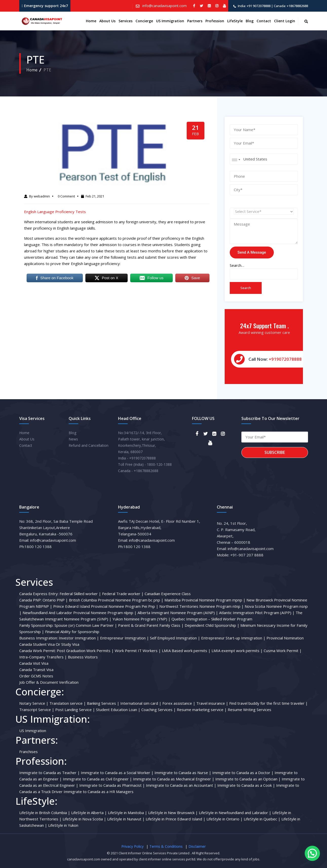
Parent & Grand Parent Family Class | (151, 625)
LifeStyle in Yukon (63, 825)
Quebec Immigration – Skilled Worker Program (212, 619)
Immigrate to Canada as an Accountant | (181, 785)
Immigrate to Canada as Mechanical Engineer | (174, 779)
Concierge (144, 21)
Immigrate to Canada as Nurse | (183, 773)
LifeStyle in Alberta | (89, 813)
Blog (250, 21)
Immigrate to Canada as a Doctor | (243, 773)
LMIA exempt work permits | (237, 651)
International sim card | (141, 703)
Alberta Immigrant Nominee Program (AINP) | (178, 613)
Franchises (28, 752)
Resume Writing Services (249, 710)
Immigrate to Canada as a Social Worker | (117, 773)
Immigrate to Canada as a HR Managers (99, 792)
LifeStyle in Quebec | (262, 819)
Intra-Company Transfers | (43, 657)
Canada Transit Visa (36, 670)
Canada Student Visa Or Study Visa (49, 644)
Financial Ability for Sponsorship (72, 632)
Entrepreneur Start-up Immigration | (233, 638)
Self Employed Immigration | (175, 638)
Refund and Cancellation (89, 445)
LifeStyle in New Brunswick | (173, 813)
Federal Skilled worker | (80, 594)
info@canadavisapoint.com (164, 6)
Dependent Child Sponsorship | (212, 625)
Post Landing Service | (75, 710)
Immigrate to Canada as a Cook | (246, 785)
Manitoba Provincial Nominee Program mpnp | (205, 600)
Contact (264, 21)
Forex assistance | (179, 703)
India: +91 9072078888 (254, 6)
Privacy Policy (132, 846)
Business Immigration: (39, 638)
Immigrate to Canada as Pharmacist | (112, 785)
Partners (195, 21)
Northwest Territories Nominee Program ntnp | (201, 606)
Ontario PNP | (55, 600)
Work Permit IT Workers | (138, 651)
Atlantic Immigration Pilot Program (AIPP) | (257, 613)
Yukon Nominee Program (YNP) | (141, 619)
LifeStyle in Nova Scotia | (84, 819)
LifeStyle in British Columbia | (45, 813)
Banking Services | (103, 703)
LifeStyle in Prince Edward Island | (176, 819)
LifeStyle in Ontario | (225, 819)
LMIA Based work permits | (186, 651)
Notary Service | (34, 703)
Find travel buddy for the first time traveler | (268, 703)
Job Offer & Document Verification (49, 682)
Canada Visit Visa (34, 663)
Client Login (285, 21)
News (73, 439)
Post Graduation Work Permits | (85, 651)
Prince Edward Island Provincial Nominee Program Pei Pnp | (106, 606)
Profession (215, 21)
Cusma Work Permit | (283, 651)
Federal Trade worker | (123, 594)
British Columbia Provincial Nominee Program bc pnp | (116, 600)
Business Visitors (83, 657)
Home (91, 21)
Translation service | (68, 703)
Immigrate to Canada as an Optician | (248, 779)
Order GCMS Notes (36, 676)
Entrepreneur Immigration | (124, 638)
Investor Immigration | (79, 638)
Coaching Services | (159, 710)
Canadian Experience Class (168, 594)
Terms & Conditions (166, 846)
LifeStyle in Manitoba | (128, 813)
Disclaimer (197, 846)
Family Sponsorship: (36, 625)
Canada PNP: (30, 600)
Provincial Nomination (285, 638)
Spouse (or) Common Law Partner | (86, 625)
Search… (237, 265)
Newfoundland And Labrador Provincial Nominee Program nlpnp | (80, 613)
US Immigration (170, 21)
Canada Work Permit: (37, 651)
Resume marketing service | (202, 710)
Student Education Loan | (118, 710)
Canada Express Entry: (39, 594)
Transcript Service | (37, 710)
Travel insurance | (212, 703)
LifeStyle (235, 21)
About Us (27, 439)
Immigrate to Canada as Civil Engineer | (97, 779)
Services (126, 21)
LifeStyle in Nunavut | (126, 819)
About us (107, 21)
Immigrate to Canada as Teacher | (50, 773)
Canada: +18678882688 (291, 6)
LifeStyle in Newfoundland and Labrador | (235, 813)
